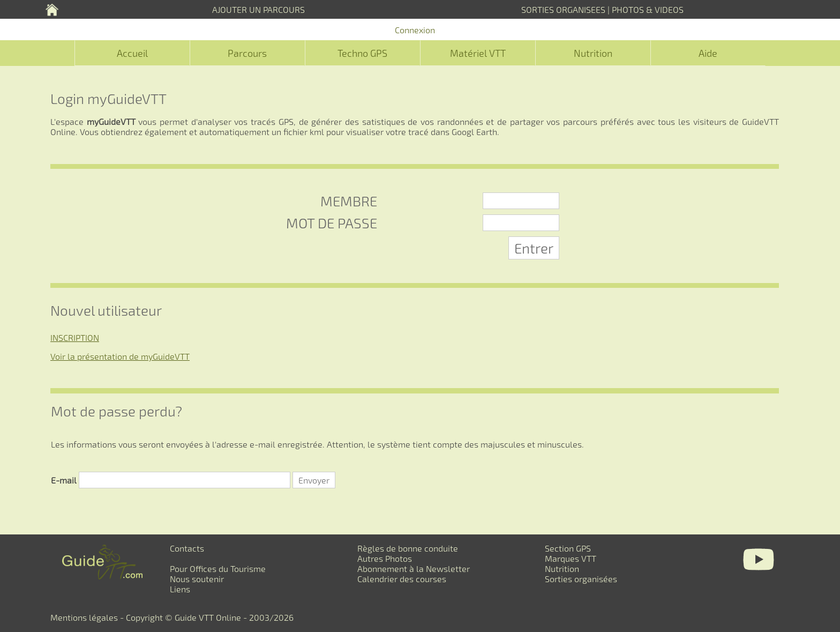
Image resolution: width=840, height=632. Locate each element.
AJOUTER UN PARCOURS (258, 9)
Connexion (415, 30)
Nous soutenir (197, 579)
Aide (708, 53)
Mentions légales (84, 617)
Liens (180, 589)
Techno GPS (362, 53)
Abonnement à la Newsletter (414, 568)
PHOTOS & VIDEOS (648, 9)
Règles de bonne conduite (408, 548)
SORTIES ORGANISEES (563, 9)
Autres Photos (385, 558)
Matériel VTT (478, 53)
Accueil (132, 53)
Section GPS (568, 548)
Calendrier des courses (402, 579)
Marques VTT (571, 558)
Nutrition (593, 53)
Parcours (247, 53)
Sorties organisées (581, 579)
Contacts (187, 548)
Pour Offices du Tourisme (218, 568)
